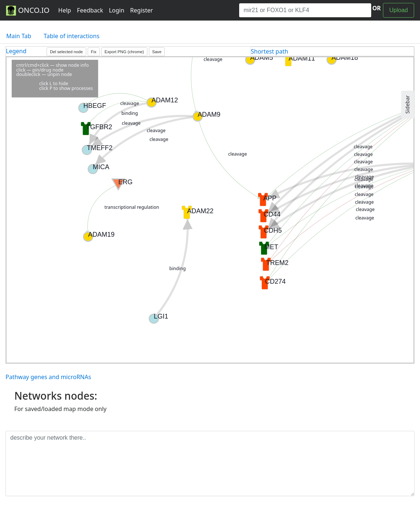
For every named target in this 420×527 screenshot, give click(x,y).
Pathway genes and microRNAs (48, 377)
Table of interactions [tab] (72, 36)
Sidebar (407, 105)
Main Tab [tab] (19, 36)
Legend (16, 51)
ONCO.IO (28, 11)
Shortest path (270, 51)
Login (117, 10)
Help (65, 10)
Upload (399, 10)
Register (142, 10)
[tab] (332, 51)
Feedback (90, 10)
